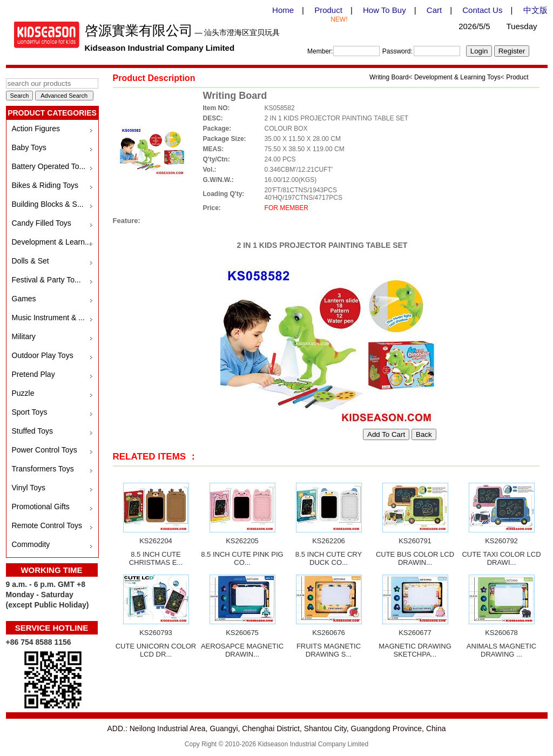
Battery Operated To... (49, 166)
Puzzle (23, 393)
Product (328, 10)
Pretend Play (33, 374)
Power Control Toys (45, 450)
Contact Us (482, 10)
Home (283, 10)
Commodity (31, 544)
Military (24, 336)
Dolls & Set (31, 261)
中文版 (535, 10)
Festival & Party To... (46, 280)
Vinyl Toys (29, 488)
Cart (434, 10)
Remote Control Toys (47, 525)
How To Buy (385, 10)
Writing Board (389, 77)
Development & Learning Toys (457, 77)
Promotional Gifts (41, 507)
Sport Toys (30, 412)
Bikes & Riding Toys (45, 185)
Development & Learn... (52, 242)
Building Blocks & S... (48, 204)
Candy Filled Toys (42, 223)
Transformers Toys (43, 469)
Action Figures (36, 129)
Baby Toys (29, 147)
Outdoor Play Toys (43, 355)
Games (24, 299)
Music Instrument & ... (48, 318)
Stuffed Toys (33, 431)
